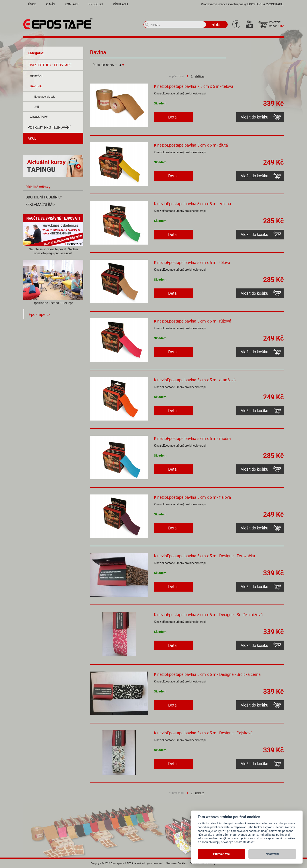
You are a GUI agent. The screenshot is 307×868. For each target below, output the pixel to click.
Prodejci (96, 4)
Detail (173, 117)
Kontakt (72, 4)
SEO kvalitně (134, 863)
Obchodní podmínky (44, 197)
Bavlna (36, 86)
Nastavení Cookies (176, 863)
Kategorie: (36, 53)
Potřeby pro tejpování (49, 127)
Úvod (32, 4)
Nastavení (272, 854)
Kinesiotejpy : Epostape (50, 65)
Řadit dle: (105, 65)
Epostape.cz (40, 314)
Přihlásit (121, 4)
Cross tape (39, 117)
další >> (200, 76)
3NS (37, 106)
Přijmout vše (221, 854)
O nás (51, 4)
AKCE (32, 138)
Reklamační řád (40, 204)
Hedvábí (36, 76)
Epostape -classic (45, 96)
